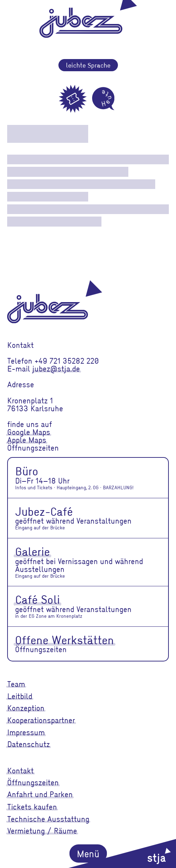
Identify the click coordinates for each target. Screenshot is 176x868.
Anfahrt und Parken (40, 794)
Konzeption (26, 708)
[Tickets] (73, 99)
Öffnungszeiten (33, 782)
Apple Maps (27, 440)
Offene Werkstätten (65, 640)
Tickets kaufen (32, 807)
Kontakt (20, 770)
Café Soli (37, 599)
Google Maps (29, 432)
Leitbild (20, 696)
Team (16, 684)
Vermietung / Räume (42, 831)
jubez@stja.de (56, 368)
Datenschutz (28, 744)
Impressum (26, 732)
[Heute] (103, 99)
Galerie (32, 551)
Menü (88, 853)
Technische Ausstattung (48, 819)
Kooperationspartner (41, 720)
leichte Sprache (88, 65)
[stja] (122, 854)
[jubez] (55, 302)
